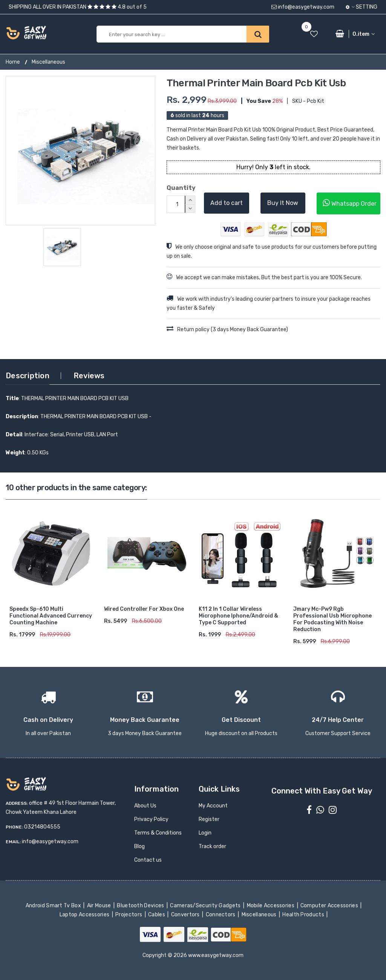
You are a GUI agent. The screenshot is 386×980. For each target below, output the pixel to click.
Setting (361, 7)
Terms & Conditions (158, 833)
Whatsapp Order (350, 203)
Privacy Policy (151, 819)
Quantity (180, 188)
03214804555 (42, 827)
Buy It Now (283, 203)
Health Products (304, 915)
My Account (213, 806)
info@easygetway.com (303, 7)
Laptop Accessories (85, 915)
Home (13, 62)
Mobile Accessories (271, 906)
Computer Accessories (330, 906)
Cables (157, 915)
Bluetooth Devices (141, 906)
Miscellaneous (48, 62)
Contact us (148, 860)
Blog (139, 846)
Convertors (186, 915)
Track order (212, 846)
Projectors (129, 915)
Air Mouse (100, 906)
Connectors (221, 915)
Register (209, 819)
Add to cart (227, 203)
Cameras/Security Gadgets (206, 906)
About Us (145, 806)
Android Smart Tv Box (54, 906)
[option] (80, 151)
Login (205, 833)
